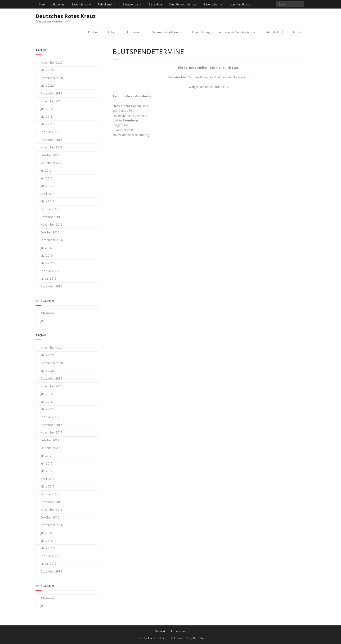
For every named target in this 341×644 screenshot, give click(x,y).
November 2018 (51, 101)
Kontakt (93, 32)
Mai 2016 (47, 256)
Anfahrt (113, 32)
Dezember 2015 (51, 286)
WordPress (199, 638)
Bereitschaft (211, 4)
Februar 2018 (49, 132)
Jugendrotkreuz (240, 4)
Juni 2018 (47, 109)
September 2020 (52, 78)
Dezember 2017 (51, 140)
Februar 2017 (49, 209)
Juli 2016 (46, 248)
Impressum (135, 32)
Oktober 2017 (50, 155)
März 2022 (47, 70)
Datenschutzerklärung (166, 32)
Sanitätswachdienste (183, 4)
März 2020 (47, 86)
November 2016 (51, 225)
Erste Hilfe (155, 4)
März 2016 (47, 263)
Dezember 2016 (51, 217)
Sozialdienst (80, 4)
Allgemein (47, 313)
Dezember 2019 (51, 93)
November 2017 (51, 147)
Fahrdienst (105, 4)
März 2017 (47, 201)
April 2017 (47, 194)
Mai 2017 (47, 186)
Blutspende (130, 4)
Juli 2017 (46, 171)
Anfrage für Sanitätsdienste (237, 32)
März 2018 (47, 124)
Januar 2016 (48, 279)
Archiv (297, 32)
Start (42, 4)
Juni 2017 (47, 178)
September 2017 (52, 163)
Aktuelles (58, 4)
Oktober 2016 (50, 232)
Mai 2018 (47, 117)
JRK (43, 321)
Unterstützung (200, 32)
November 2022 (51, 63)
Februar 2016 (49, 271)
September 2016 (52, 240)
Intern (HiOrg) (274, 32)
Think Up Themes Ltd (161, 638)
